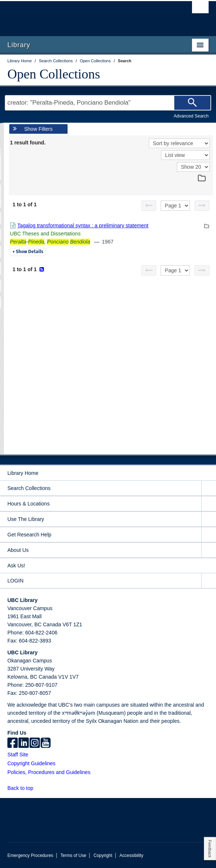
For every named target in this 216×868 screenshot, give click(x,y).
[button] (37, 788)
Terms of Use (73, 855)
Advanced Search (191, 116)
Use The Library (26, 519)
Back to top (24, 788)
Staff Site (18, 755)
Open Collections (54, 74)
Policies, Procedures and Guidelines (49, 772)
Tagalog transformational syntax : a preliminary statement (83, 225)
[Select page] (175, 206)
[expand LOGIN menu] (209, 581)
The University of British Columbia (78, 15)
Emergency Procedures (30, 855)
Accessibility (131, 855)
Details (28, 252)
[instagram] (35, 743)
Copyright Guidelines (31, 763)
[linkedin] (24, 743)
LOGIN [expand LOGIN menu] (16, 581)
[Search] (192, 103)
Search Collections (29, 488)
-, (50, 242)
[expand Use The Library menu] (209, 519)
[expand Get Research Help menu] (209, 535)
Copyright (103, 855)
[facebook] (13, 743)
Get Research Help (29, 535)
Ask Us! (16, 566)
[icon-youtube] (46, 743)
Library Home (23, 473)
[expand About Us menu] (209, 550)
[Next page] (202, 206)
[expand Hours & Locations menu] (209, 504)
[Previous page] (149, 206)
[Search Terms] (108, 103)
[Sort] (179, 143)
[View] (185, 155)
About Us (18, 550)
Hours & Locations (28, 504)
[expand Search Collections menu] (209, 488)
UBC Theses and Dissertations (45, 234)
